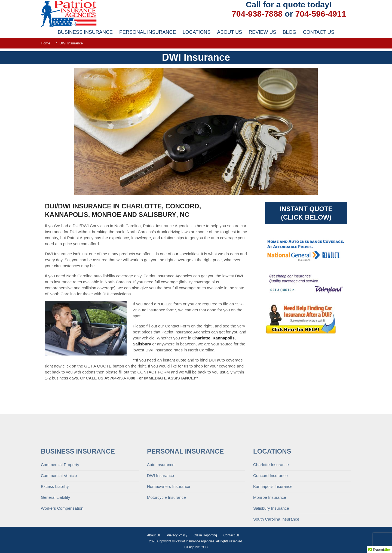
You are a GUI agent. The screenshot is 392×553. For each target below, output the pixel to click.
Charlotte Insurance (271, 491)
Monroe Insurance (270, 523)
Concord (182, 206)
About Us (230, 32)
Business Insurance (85, 32)
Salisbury (157, 215)
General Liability (56, 523)
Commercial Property (60, 491)
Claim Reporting (205, 535)
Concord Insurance (270, 502)
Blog (290, 32)
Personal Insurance (148, 32)
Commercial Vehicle (59, 502)
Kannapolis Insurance (273, 513)
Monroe (106, 215)
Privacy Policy (177, 535)
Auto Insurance (161, 491)
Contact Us (319, 32)
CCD (204, 547)
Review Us (262, 32)
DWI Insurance (160, 502)
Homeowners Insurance (169, 513)
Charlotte (142, 206)
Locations (197, 32)
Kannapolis (67, 215)
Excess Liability (55, 513)
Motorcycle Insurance (166, 523)
